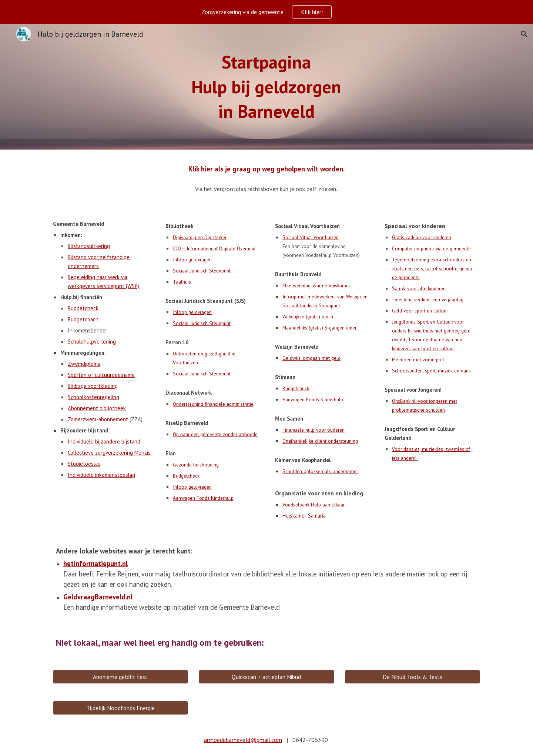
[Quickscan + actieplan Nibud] (266, 677)
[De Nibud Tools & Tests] (413, 677)
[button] (524, 34)
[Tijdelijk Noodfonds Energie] (120, 708)
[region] (266, 12)
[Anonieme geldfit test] (120, 677)
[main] (266, 87)
